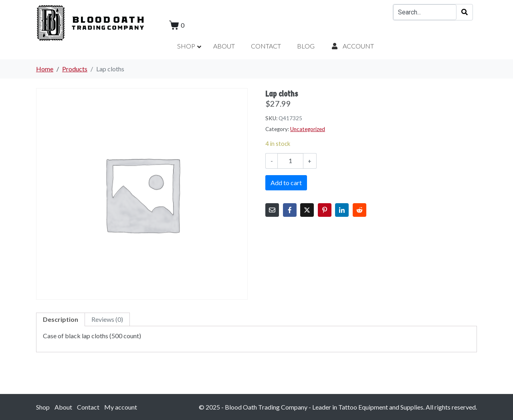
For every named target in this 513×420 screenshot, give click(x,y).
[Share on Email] (272, 210)
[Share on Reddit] (360, 210)
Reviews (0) (107, 319)
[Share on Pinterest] (325, 210)
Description (61, 319)
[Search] (465, 12)
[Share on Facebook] (290, 210)
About (63, 407)
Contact (88, 407)
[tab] (61, 319)
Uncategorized (308, 129)
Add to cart (286, 183)
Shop (43, 407)
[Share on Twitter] (307, 210)
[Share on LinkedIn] (342, 210)
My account (121, 407)
